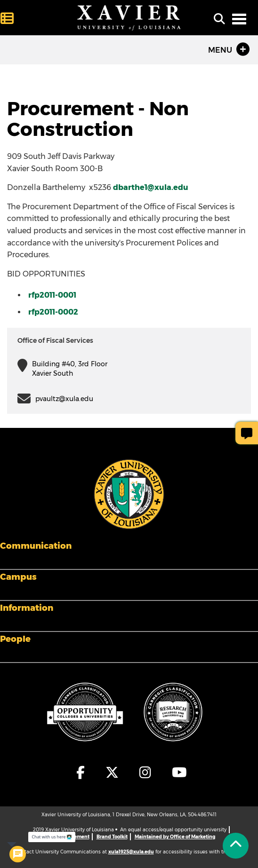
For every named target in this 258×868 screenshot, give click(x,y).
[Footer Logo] (129, 493)
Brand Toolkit (112, 837)
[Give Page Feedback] (247, 433)
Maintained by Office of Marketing (175, 837)
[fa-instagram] (146, 773)
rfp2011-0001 (52, 295)
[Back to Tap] (236, 846)
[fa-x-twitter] (113, 773)
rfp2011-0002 (53, 312)
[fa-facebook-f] (81, 773)
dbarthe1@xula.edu (151, 187)
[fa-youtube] (177, 773)
